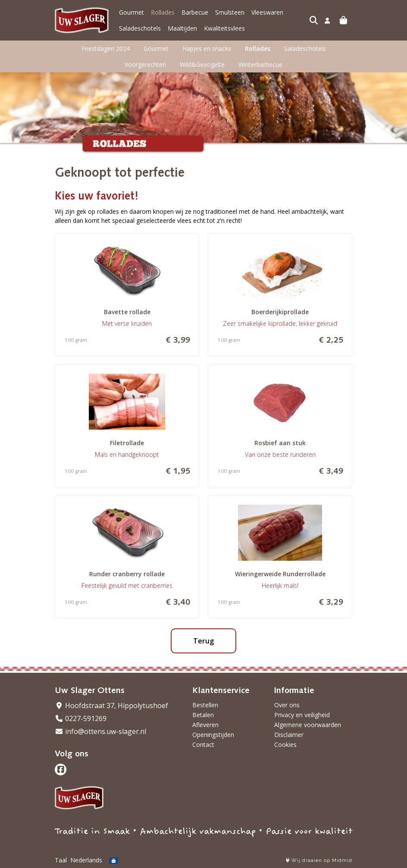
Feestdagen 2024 (106, 48)
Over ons (287, 705)
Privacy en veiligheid (302, 715)
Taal (61, 860)
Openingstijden (213, 735)
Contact (203, 745)
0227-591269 (81, 718)
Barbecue (195, 12)
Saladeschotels (140, 28)
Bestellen (205, 705)
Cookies (285, 745)
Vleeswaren (267, 12)
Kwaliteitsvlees (224, 28)
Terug (203, 641)
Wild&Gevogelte (202, 64)
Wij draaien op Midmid (319, 860)
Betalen (203, 715)
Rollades (163, 12)
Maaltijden (182, 28)
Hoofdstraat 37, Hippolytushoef (111, 706)
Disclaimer (289, 735)
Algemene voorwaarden (308, 725)
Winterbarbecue (260, 64)
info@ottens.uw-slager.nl (100, 731)
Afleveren (205, 725)
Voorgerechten (145, 64)
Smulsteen (230, 12)
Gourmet (131, 12)
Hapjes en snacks (207, 48)
